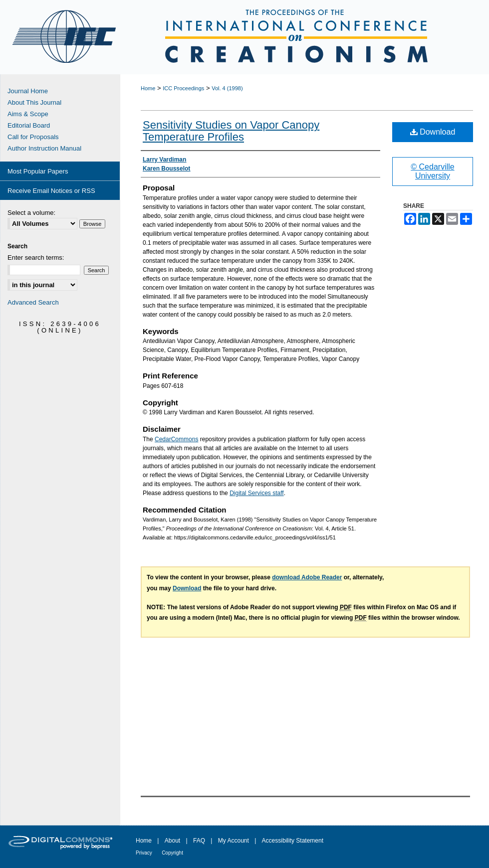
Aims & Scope (28, 114)
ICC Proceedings (183, 88)
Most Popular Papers (38, 171)
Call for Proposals (33, 137)
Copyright (172, 853)
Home (148, 88)
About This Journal (34, 102)
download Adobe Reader (307, 577)
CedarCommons (176, 439)
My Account (234, 841)
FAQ (199, 841)
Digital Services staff (257, 493)
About (172, 841)
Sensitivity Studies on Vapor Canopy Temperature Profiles (231, 131)
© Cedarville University (432, 171)
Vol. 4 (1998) (227, 88)
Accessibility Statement (293, 841)
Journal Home (28, 91)
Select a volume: (31, 213)
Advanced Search (33, 302)
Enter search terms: (36, 258)
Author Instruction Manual (44, 148)
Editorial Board (29, 125)
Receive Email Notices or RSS (51, 191)
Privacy (144, 853)
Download (433, 132)
